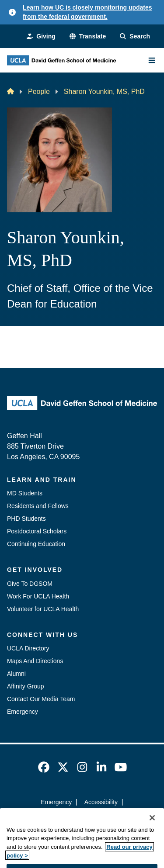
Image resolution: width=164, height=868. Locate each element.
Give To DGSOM (30, 584)
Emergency (23, 712)
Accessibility (101, 802)
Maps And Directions (35, 661)
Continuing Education (36, 544)
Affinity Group (26, 686)
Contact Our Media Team (41, 699)
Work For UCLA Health (38, 596)
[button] (88, 36)
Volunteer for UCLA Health (43, 609)
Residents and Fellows (38, 506)
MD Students (25, 493)
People (39, 92)
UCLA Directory (28, 648)
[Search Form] (135, 36)
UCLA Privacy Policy (79, 818)
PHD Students (26, 519)
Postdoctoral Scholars (37, 531)
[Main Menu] (152, 60)
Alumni (16, 674)
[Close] (152, 831)
